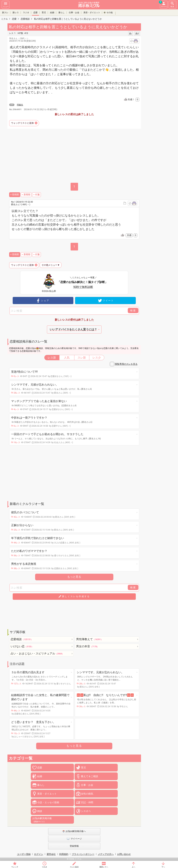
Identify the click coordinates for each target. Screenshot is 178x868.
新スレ (5, 13)
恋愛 (35, 13)
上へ (133, 867)
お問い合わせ (124, 854)
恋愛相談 (22, 639)
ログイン (39, 854)
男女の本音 (88, 646)
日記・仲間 (87, 802)
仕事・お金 (74, 13)
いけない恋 (22, 646)
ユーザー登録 (24, 854)
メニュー (6, 4)
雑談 (40, 811)
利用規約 (64, 854)
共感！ (133, 100)
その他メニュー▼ (51, 265)
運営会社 (51, 854)
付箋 (37, 195)
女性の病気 (87, 794)
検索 (172, 4)
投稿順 (16, 195)
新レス (16, 13)
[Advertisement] (74, 473)
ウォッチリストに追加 (22, 123)
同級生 (20, 105)
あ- (130, 33)
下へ (163, 867)
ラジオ (26, 13)
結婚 (52, 13)
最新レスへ (104, 867)
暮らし (62, 13)
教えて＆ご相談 (90, 776)
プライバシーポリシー (83, 854)
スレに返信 (74, 867)
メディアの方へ (106, 854)
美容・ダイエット (92, 13)
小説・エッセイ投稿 (48, 802)
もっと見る (74, 577)
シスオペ (86, 811)
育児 (44, 13)
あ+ (137, 33)
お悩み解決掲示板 (42, 820)
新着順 (27, 195)
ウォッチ (15, 867)
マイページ (163, 4)
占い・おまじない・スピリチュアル (37, 653)
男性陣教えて (90, 639)
